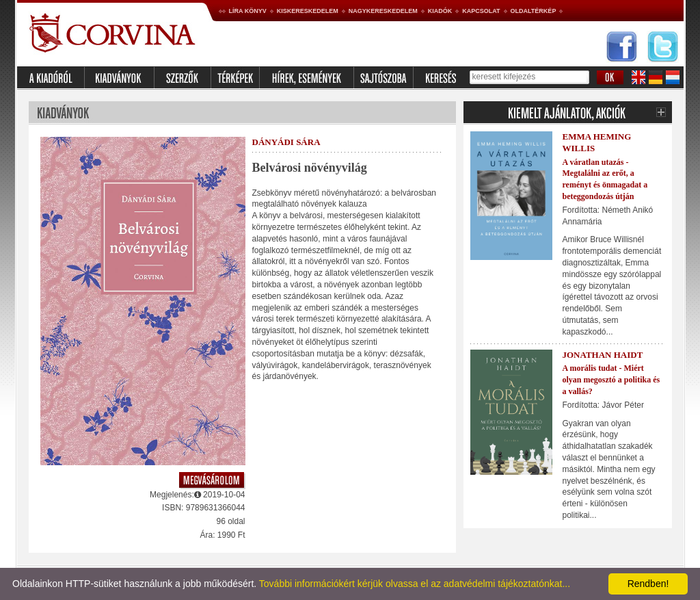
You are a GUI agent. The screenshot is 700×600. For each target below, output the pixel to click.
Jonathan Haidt (603, 355)
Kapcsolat (481, 11)
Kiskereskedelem (308, 11)
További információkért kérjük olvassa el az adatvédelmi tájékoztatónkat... (415, 584)
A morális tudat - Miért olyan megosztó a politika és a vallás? (611, 380)
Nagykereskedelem (383, 11)
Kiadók (440, 11)
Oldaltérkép (534, 11)
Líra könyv (248, 11)
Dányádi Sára (286, 142)
